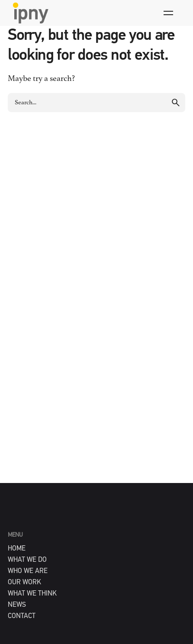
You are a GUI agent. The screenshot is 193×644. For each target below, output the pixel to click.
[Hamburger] (168, 13)
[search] (176, 103)
